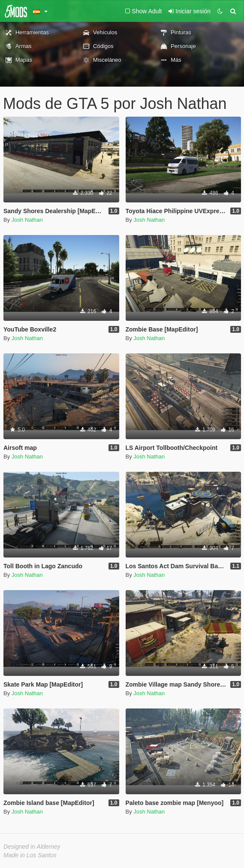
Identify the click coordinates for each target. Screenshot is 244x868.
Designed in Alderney (32, 847)
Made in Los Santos (30, 855)
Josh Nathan (27, 220)
